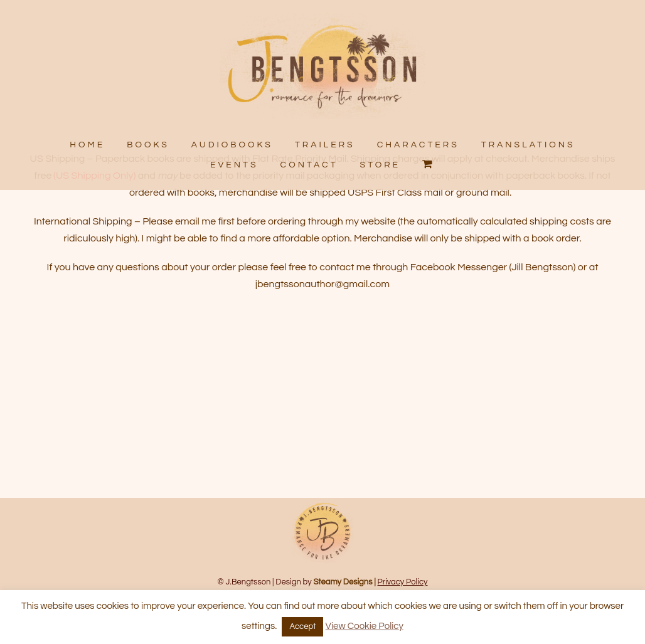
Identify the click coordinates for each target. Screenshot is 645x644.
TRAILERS (325, 145)
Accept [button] (302, 626)
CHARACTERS (418, 145)
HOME (88, 145)
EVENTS (234, 164)
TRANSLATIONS (528, 145)
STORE (381, 164)
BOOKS (149, 145)
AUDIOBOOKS (232, 145)
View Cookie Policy (365, 626)
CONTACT (309, 164)
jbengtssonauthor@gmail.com (322, 324)
